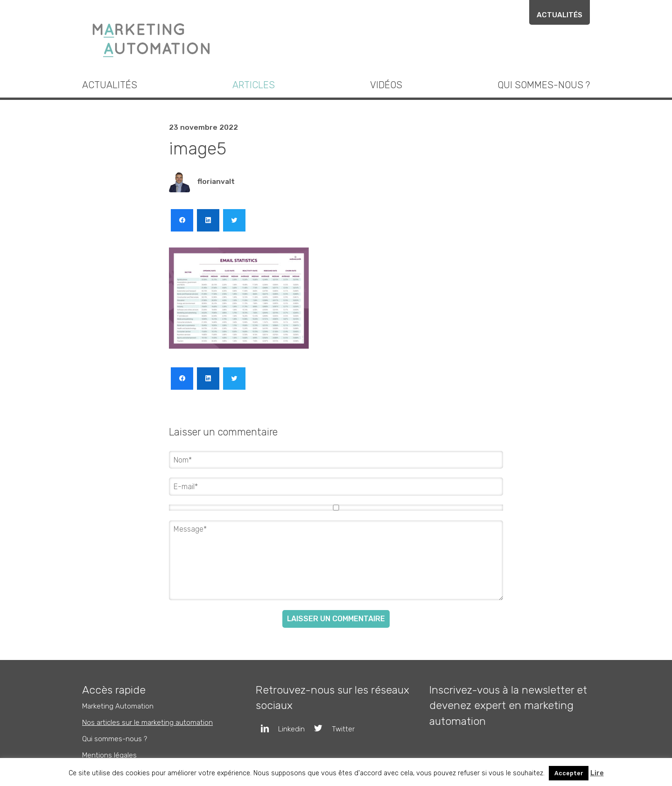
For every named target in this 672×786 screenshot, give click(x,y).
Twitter (330, 729)
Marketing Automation (118, 706)
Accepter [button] (569, 773)
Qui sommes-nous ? (544, 85)
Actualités (560, 15)
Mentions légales (109, 755)
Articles (254, 85)
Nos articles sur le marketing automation (147, 722)
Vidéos (386, 85)
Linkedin (278, 729)
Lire (597, 773)
